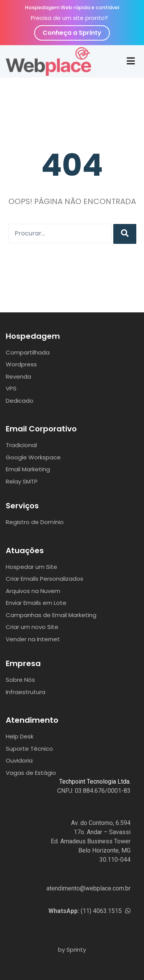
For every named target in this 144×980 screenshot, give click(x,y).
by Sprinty (72, 950)
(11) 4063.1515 (89, 911)
